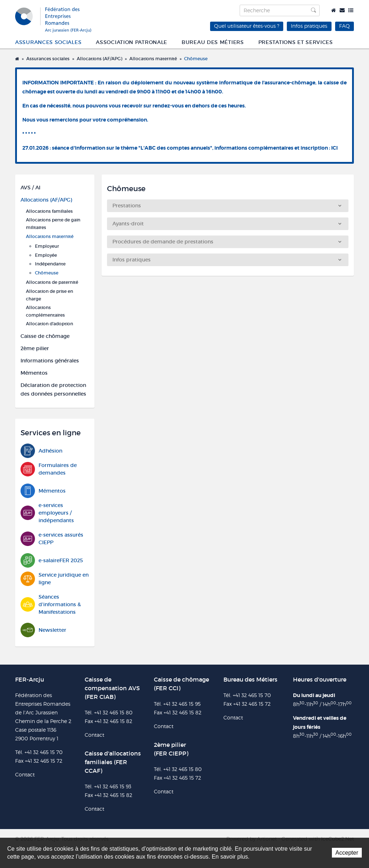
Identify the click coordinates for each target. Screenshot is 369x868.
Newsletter (43, 630)
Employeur (47, 246)
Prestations (227, 206)
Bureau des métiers (213, 42)
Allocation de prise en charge (50, 295)
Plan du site (351, 10)
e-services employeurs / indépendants (47, 513)
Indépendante (50, 264)
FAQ (344, 26)
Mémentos (34, 373)
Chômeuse (196, 59)
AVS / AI (30, 188)
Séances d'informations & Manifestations (51, 604)
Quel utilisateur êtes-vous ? (247, 26)
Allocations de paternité (52, 282)
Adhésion (41, 451)
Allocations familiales (49, 211)
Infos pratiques (309, 26)
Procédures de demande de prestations (227, 242)
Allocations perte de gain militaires (53, 224)
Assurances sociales (48, 42)
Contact (342, 10)
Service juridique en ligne (55, 579)
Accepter (347, 853)
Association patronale (132, 42)
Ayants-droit (227, 224)
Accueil (334, 10)
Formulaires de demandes (49, 469)
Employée (46, 255)
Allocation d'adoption (50, 324)
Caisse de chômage (45, 336)
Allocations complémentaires (45, 311)
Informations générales (50, 361)
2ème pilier (35, 348)
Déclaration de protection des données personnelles (53, 389)
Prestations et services (296, 42)
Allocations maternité (153, 59)
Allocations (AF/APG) (99, 59)
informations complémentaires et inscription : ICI (276, 148)
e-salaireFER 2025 (52, 561)
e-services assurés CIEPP (52, 539)
